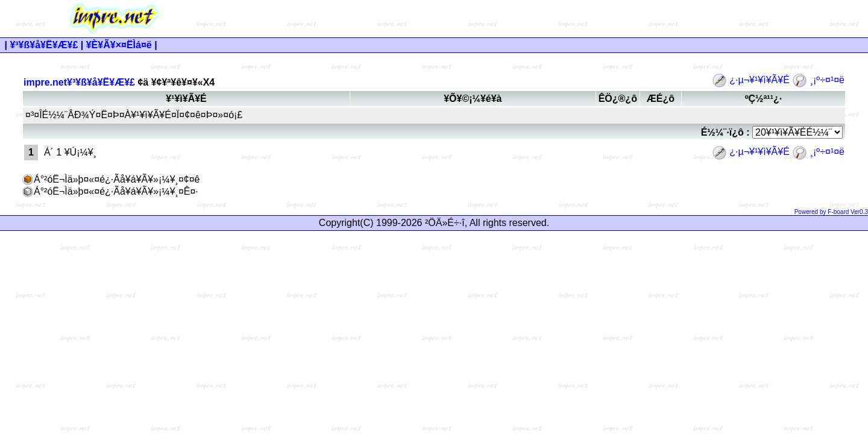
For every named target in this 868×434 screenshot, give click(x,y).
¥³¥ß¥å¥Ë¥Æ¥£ (44, 45)
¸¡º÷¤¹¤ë (818, 80)
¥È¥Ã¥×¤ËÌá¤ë (119, 45)
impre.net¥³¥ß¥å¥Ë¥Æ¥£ (79, 82)
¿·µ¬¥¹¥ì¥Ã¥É (752, 80)
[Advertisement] (549, 19)
